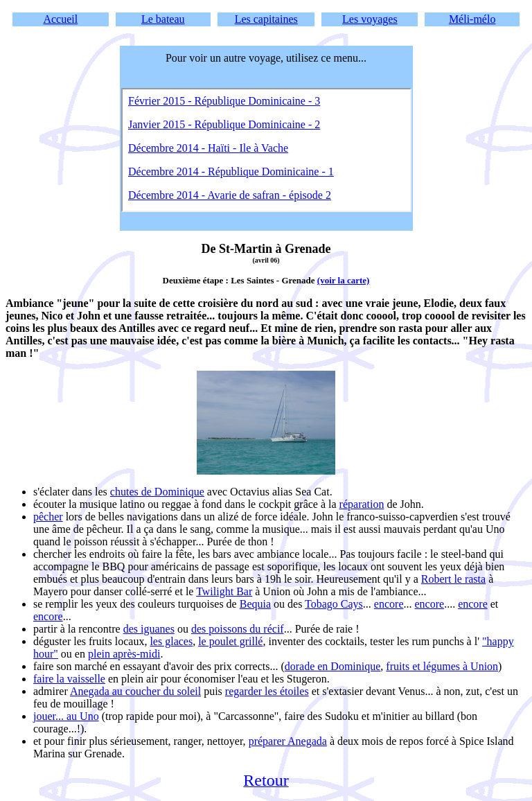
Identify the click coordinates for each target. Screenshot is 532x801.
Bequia (255, 604)
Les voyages (370, 19)
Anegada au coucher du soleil (135, 691)
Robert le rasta (453, 579)
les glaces (171, 641)
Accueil (60, 19)
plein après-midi (124, 654)
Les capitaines (266, 19)
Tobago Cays (334, 604)
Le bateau (163, 19)
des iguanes (149, 629)
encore (389, 604)
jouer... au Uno (66, 716)
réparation (362, 504)
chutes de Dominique (157, 492)
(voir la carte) (344, 280)
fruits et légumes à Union (442, 666)
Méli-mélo (472, 19)
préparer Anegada (288, 741)
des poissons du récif (238, 629)
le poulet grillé (230, 641)
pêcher (48, 517)
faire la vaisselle (69, 679)
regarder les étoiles (267, 691)
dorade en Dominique (333, 666)
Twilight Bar (224, 591)
